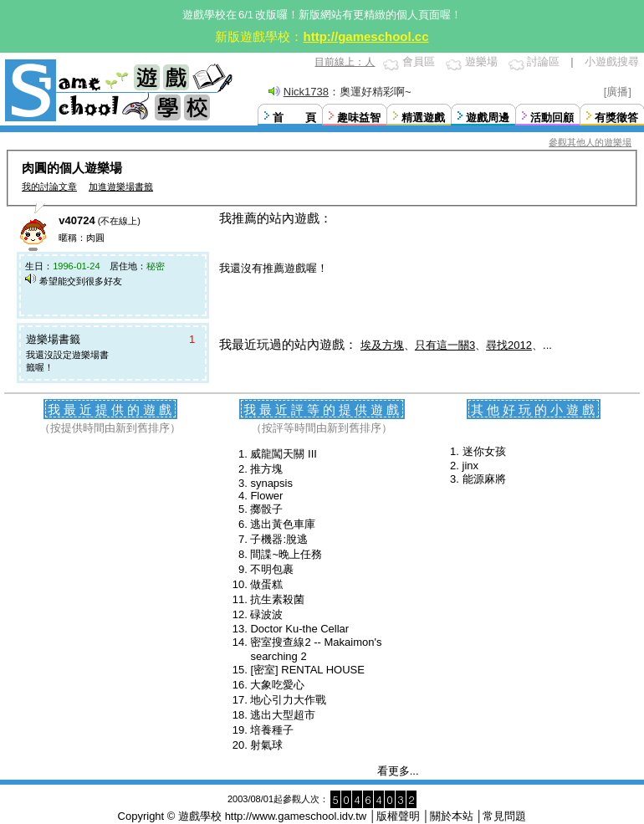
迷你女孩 (484, 451)
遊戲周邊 (488, 118)
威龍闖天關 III (283, 454)
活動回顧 (552, 118)
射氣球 (266, 745)
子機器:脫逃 (279, 539)
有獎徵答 (616, 118)
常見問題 (504, 816)
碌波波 (266, 614)
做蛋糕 (266, 584)
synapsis (271, 483)
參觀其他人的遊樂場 (590, 142)
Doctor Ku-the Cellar (299, 629)
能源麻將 (484, 479)
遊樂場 (481, 61)
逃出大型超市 (283, 715)
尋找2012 (509, 345)
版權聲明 (398, 816)
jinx (471, 466)
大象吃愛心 (277, 685)
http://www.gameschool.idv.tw (296, 816)
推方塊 (266, 469)
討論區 (543, 61)
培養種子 (272, 730)
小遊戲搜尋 (612, 61)
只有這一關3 (445, 345)
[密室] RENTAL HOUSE (307, 670)
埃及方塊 (382, 345)
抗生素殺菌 (277, 599)
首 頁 (294, 118)
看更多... (398, 771)
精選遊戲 (423, 118)
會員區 (419, 61)
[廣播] (618, 92)
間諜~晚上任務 (286, 554)
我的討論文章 (49, 187)
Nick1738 (306, 92)
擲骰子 (266, 509)
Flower (266, 496)
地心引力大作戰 (288, 700)
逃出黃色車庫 (283, 524)
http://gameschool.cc (365, 36)
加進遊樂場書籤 (121, 187)
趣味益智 (359, 118)
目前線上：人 (345, 62)
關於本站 (452, 816)
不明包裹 (272, 569)
